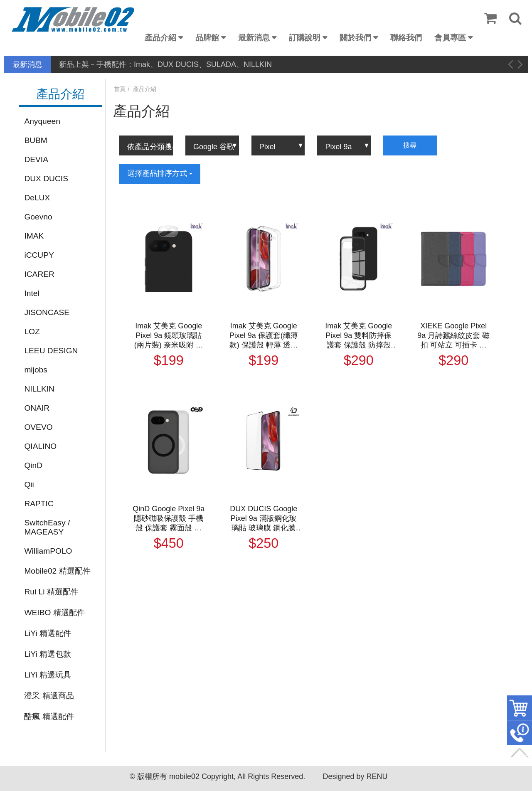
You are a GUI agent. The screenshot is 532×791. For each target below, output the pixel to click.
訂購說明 (305, 38)
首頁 (120, 89)
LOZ (32, 331)
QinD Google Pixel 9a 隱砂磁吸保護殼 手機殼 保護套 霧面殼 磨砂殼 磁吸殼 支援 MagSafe (169, 519)
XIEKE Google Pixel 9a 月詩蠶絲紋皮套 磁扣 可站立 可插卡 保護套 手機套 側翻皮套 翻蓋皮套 (453, 336)
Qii (29, 484)
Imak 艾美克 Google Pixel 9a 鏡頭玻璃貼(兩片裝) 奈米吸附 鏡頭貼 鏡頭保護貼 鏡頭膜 (169, 336)
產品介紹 (160, 38)
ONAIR (37, 408)
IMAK (34, 236)
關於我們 (355, 38)
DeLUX (37, 198)
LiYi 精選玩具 (48, 675)
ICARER (39, 274)
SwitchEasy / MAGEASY (47, 527)
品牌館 (207, 38)
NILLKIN (39, 389)
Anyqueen (42, 121)
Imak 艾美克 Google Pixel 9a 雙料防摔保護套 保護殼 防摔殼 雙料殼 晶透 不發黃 (358, 336)
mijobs (36, 370)
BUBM (36, 140)
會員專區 (450, 38)
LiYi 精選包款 (48, 654)
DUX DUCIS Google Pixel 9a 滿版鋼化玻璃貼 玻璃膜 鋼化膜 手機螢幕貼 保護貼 (264, 519)
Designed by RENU (355, 776)
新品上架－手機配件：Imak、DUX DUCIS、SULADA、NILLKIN (165, 64)
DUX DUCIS (46, 179)
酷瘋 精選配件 (49, 716)
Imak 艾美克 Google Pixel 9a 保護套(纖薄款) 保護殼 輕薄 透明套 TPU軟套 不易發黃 (264, 336)
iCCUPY (39, 255)
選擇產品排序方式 (160, 173)
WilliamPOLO (48, 551)
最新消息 (254, 38)
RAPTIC (39, 504)
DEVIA (36, 159)
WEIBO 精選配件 (54, 612)
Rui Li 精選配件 (51, 592)
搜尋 (410, 145)
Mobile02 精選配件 (57, 571)
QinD (33, 465)
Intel (32, 293)
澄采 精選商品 (49, 696)
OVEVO (38, 427)
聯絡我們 (406, 38)
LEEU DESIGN (51, 351)
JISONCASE (47, 312)
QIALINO (40, 446)
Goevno (38, 217)
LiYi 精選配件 (48, 633)
